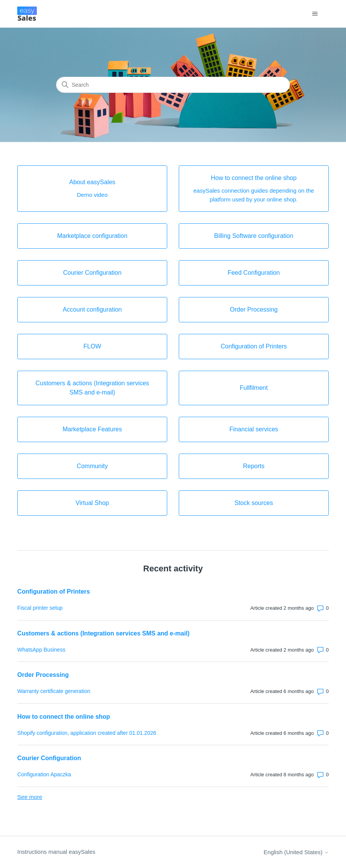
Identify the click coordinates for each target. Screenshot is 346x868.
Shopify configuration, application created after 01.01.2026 (87, 733)
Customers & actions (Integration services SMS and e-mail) (103, 633)
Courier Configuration (49, 758)
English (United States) (296, 852)
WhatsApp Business (41, 650)
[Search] (173, 85)
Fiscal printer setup (40, 608)
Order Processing (43, 675)
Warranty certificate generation (54, 691)
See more (30, 797)
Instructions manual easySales (56, 852)
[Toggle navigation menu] (315, 14)
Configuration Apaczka (44, 774)
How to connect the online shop (64, 717)
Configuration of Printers (54, 592)
